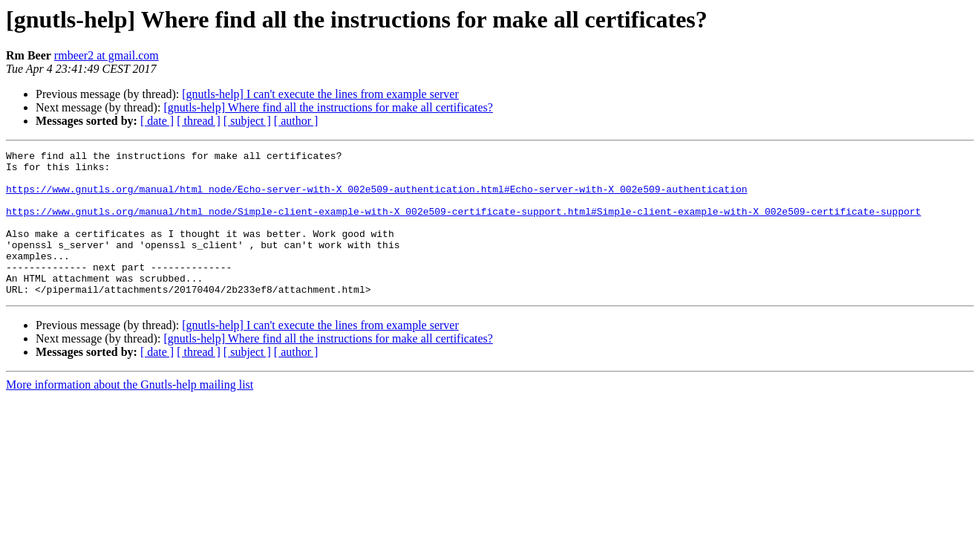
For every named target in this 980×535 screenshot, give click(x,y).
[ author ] (296, 121)
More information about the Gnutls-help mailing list (130, 414)
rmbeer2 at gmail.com (107, 55)
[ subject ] (247, 121)
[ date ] (157, 121)
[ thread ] (199, 121)
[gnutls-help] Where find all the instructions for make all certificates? (328, 107)
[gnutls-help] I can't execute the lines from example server (320, 94)
